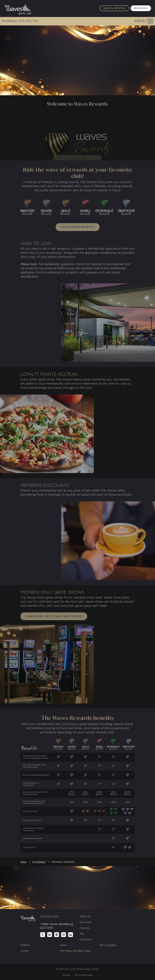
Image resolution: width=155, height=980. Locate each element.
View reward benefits (78, 227)
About (63, 945)
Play (82, 934)
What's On (85, 916)
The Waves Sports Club (18, 9)
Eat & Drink (86, 922)
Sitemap (67, 975)
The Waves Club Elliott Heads (75, 951)
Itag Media (87, 975)
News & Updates (114, 8)
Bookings (141, 8)
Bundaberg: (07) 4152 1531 (20, 21)
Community (86, 939)
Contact (25, 951)
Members (25, 945)
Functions (85, 928)
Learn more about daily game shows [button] (54, 616)
